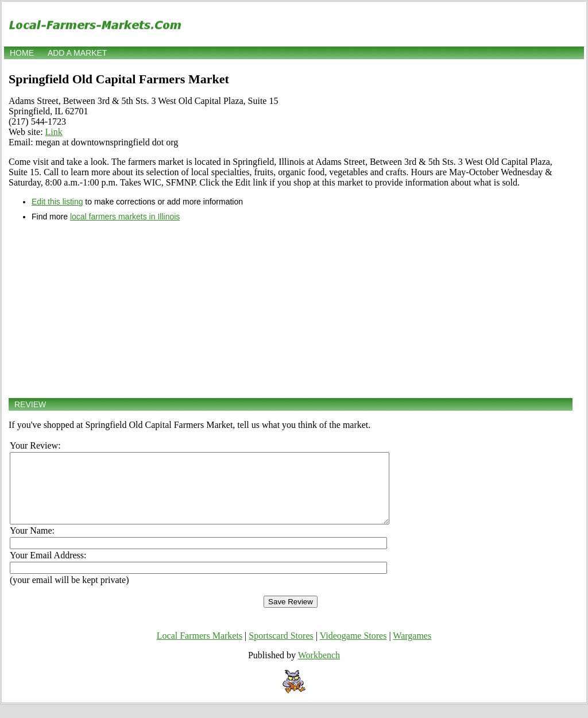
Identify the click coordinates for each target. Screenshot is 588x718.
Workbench (319, 669)
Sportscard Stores (281, 649)
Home (22, 53)
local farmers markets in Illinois (125, 217)
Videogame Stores (353, 649)
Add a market (77, 53)
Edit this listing (57, 202)
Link (54, 132)
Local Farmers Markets (200, 649)
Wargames (412, 649)
